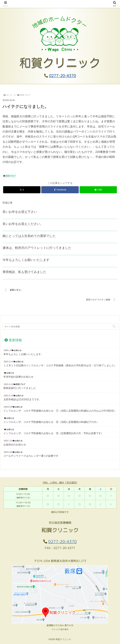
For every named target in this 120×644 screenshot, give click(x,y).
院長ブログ (9, 176)
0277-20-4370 (62, 76)
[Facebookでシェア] (60, 190)
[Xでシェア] (22, 190)
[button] (114, 326)
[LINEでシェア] (98, 190)
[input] (60, 327)
